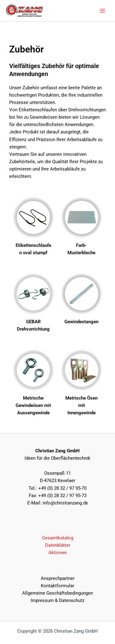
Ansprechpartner (58, 578)
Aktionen (58, 553)
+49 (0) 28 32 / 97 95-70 (62, 488)
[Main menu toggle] (102, 11)
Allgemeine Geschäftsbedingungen (57, 593)
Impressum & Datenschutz (57, 600)
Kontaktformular (57, 586)
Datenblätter (58, 545)
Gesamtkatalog (58, 538)
